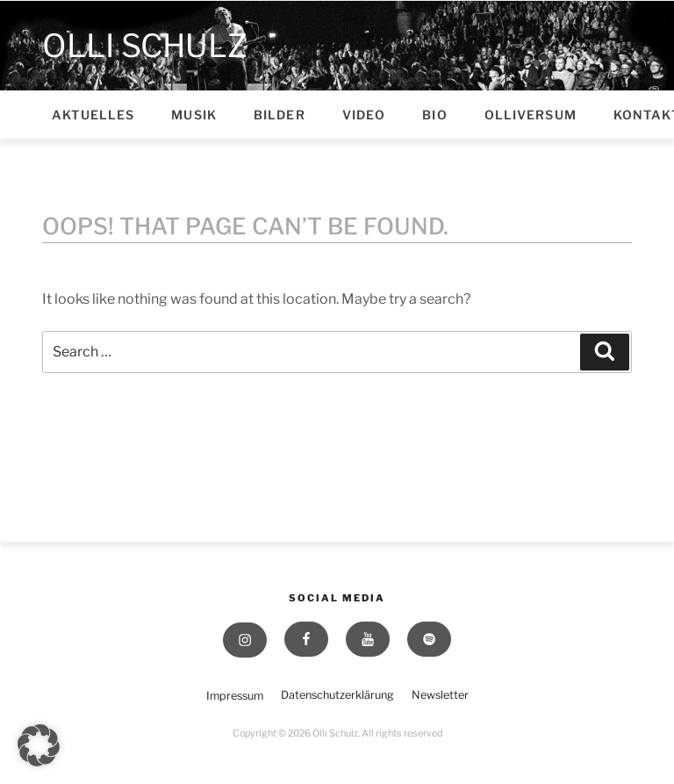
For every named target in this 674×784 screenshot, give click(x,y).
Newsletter (440, 695)
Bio (434, 115)
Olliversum (531, 115)
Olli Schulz (145, 45)
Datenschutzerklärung (337, 695)
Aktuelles (93, 115)
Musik (194, 115)
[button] (39, 745)
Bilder (280, 115)
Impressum (235, 696)
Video (364, 115)
